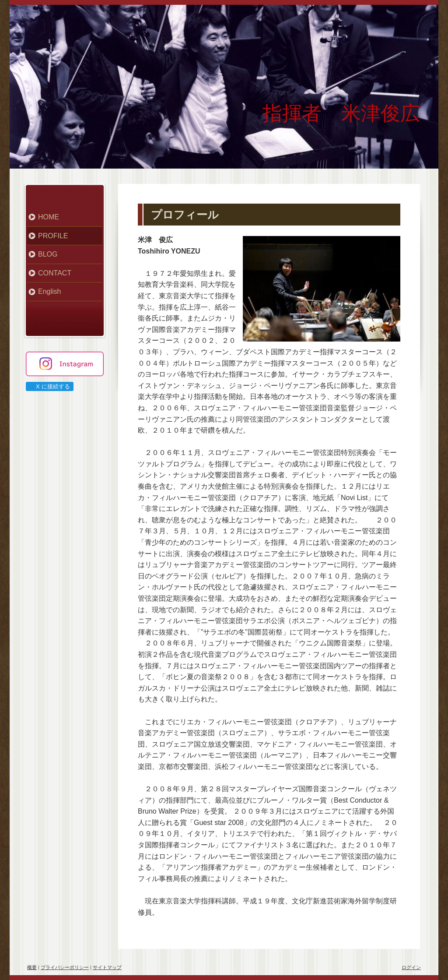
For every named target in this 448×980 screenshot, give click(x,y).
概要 (32, 967)
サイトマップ (107, 967)
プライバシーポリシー (65, 967)
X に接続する (49, 386)
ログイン (411, 967)
